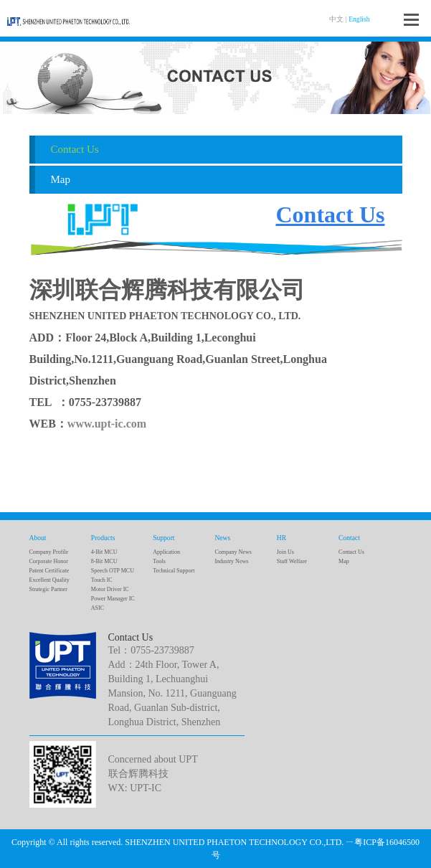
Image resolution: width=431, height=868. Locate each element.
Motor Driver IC (110, 589)
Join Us (285, 552)
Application (166, 552)
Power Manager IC (113, 599)
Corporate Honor (49, 561)
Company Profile (49, 552)
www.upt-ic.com (107, 424)
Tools (159, 561)
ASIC (98, 608)
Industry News (231, 561)
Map (61, 179)
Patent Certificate (49, 571)
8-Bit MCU (104, 561)
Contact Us (75, 149)
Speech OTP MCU (113, 571)
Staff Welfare (292, 561)
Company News (233, 552)
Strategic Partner (49, 589)
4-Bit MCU (104, 552)
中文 (336, 19)
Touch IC (102, 580)
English (359, 19)
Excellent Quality (49, 580)
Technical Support (174, 571)
